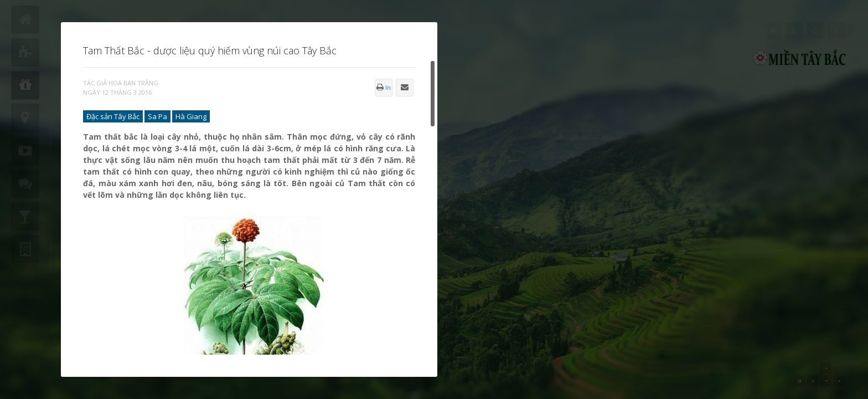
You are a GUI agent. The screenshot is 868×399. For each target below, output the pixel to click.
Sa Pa (157, 116)
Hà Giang (191, 116)
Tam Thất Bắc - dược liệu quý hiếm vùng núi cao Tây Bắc (210, 50)
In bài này (384, 90)
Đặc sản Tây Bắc (113, 116)
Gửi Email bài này (405, 91)
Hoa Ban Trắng (133, 83)
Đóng (437, 22)
